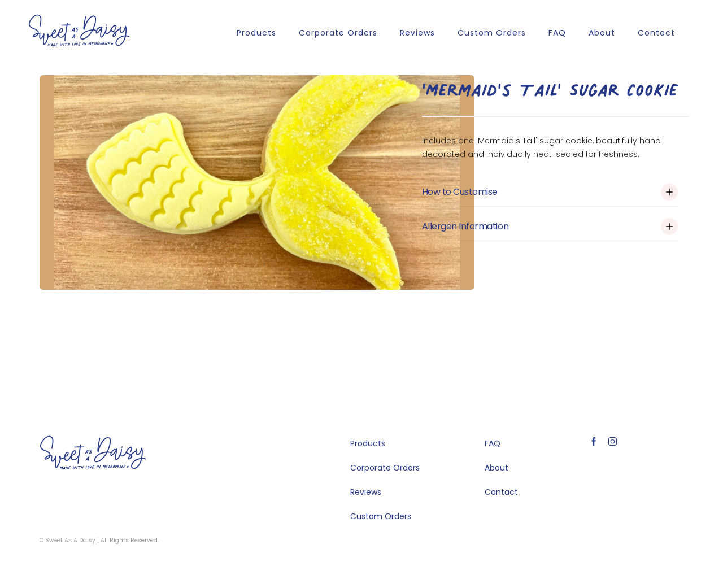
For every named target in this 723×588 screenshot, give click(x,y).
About (602, 33)
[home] (79, 31)
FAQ (557, 33)
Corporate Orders (338, 33)
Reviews (417, 33)
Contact (656, 33)
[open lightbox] (257, 182)
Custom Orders (492, 33)
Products (256, 33)
